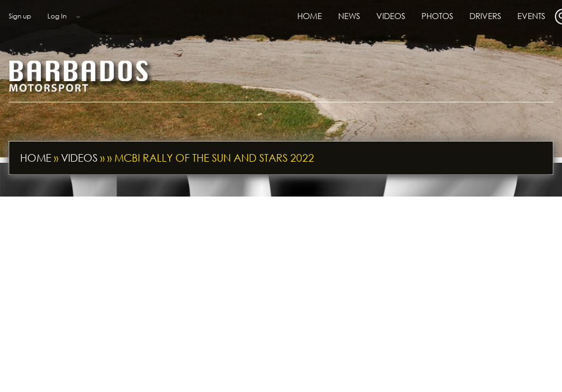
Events (531, 16)
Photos (437, 16)
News (349, 16)
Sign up (20, 16)
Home (310, 16)
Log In (57, 16)
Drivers (485, 16)
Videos (391, 16)
